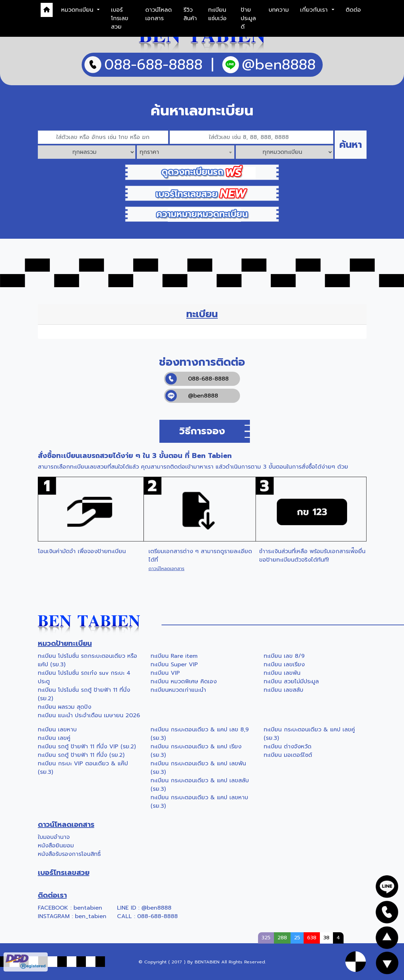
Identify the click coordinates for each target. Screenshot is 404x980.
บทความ (279, 10)
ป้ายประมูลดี (248, 18)
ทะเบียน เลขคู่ (54, 738)
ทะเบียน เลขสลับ (283, 690)
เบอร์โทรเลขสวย (120, 18)
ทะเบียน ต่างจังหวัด (288, 747)
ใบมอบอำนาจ (54, 837)
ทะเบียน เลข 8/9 (284, 656)
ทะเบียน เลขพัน (282, 673)
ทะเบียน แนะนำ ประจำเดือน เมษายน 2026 (89, 715)
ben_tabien (91, 916)
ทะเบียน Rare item (174, 656)
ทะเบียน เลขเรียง (284, 665)
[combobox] (186, 152)
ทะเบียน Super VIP (174, 665)
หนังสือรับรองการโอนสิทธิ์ (69, 854)
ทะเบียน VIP (165, 673)
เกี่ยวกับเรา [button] (315, 10)
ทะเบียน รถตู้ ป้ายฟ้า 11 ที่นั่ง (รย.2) (81, 755)
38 (326, 938)
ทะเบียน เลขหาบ (57, 730)
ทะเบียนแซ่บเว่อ (217, 14)
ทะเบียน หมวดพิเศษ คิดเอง (184, 682)
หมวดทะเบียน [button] (78, 10)
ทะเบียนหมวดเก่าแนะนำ (178, 690)
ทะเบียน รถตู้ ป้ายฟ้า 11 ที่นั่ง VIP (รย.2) (87, 747)
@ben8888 (192, 396)
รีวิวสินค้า (190, 14)
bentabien (88, 908)
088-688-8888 (197, 379)
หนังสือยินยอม (56, 846)
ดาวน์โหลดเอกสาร (159, 14)
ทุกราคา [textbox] (149, 152)
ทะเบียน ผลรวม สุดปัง (65, 707)
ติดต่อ (353, 10)
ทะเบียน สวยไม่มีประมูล (291, 682)
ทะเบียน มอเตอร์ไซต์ (288, 755)
